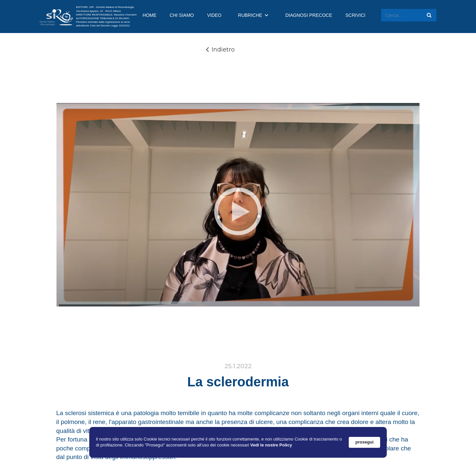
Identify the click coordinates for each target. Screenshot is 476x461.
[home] (56, 17)
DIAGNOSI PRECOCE (309, 15)
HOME (149, 15)
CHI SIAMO (182, 15)
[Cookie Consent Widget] (238, 442)
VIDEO (214, 15)
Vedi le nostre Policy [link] (271, 445)
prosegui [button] (364, 442)
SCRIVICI (356, 15)
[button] (253, 15)
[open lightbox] (238, 211)
